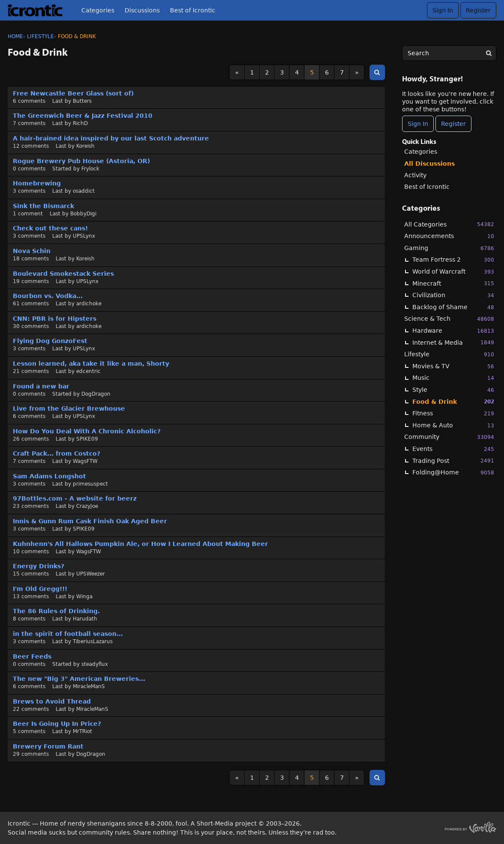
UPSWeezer (91, 574)
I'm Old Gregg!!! (40, 589)
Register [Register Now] (453, 124)
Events (453, 449)
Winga (84, 596)
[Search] (489, 53)
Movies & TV (453, 366)
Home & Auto (453, 425)
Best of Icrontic (193, 10)
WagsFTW (85, 461)
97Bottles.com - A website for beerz (75, 498)
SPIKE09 (87, 439)
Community (449, 437)
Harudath (85, 619)
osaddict (84, 191)
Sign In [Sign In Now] (418, 124)
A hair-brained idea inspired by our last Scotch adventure (111, 138)
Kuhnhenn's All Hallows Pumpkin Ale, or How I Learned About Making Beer (140, 544)
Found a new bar (41, 386)
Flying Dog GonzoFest (50, 341)
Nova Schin (32, 251)
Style (453, 390)
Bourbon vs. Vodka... (48, 296)
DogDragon (96, 394)
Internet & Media (453, 342)
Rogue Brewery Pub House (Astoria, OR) (81, 161)
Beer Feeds (32, 656)
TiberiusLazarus (93, 641)
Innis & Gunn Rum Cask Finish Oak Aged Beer (90, 521)
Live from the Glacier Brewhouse (69, 409)
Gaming (449, 248)
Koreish (85, 146)
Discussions (142, 10)
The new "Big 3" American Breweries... (79, 679)
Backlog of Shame (453, 307)
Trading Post (453, 461)
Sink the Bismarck (43, 206)
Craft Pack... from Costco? (57, 453)
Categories (98, 10)
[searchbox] (449, 53)
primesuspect (90, 484)
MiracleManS (89, 686)
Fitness (453, 413)
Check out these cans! (50, 228)
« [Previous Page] (237, 72)
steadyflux (95, 664)
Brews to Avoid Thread (52, 701)
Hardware (453, 331)
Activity (415, 175)
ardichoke (89, 304)
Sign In (443, 10)
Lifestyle (449, 354)
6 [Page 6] (327, 72)
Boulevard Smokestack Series (63, 274)
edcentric (88, 371)
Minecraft (453, 283)
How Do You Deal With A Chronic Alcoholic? (87, 431)
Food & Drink (453, 401)
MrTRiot (82, 731)
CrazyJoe (87, 506)
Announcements (449, 236)
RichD (80, 123)
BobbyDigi (83, 214)
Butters (82, 101)
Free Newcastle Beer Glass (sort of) (73, 93)
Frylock (90, 169)
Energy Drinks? (39, 566)
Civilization (453, 295)
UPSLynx (84, 236)
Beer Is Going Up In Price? (57, 724)
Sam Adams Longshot (49, 476)
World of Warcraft (453, 272)
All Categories (449, 224)
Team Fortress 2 (453, 260)
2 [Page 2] (267, 72)
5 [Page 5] (312, 72)
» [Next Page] (357, 72)
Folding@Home (453, 473)
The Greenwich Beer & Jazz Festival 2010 (83, 116)
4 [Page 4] (297, 72)
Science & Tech (449, 319)
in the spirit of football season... (68, 634)
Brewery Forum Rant (48, 746)
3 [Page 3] (282, 72)
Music (453, 378)
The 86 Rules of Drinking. (56, 611)
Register (478, 10)
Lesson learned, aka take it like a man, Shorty (91, 364)
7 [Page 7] (342, 72)
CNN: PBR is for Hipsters (55, 319)
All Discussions (429, 164)
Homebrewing (37, 183)
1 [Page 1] (252, 72)
